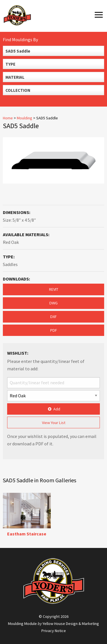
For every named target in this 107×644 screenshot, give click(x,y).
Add (53, 409)
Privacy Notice (54, 631)
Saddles (10, 264)
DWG (53, 303)
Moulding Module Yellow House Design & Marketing (53, 624)
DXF (53, 317)
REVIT (54, 289)
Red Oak (11, 242)
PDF (54, 330)
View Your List (54, 423)
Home (8, 118)
